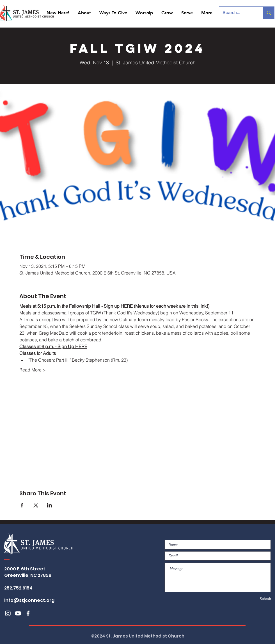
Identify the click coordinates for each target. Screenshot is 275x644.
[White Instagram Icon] (8, 613)
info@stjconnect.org (29, 600)
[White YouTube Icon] (18, 613)
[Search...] (237, 13)
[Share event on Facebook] (22, 505)
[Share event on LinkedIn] (50, 505)
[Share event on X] (36, 505)
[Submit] (251, 599)
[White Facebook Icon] (28, 613)
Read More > (33, 370)
